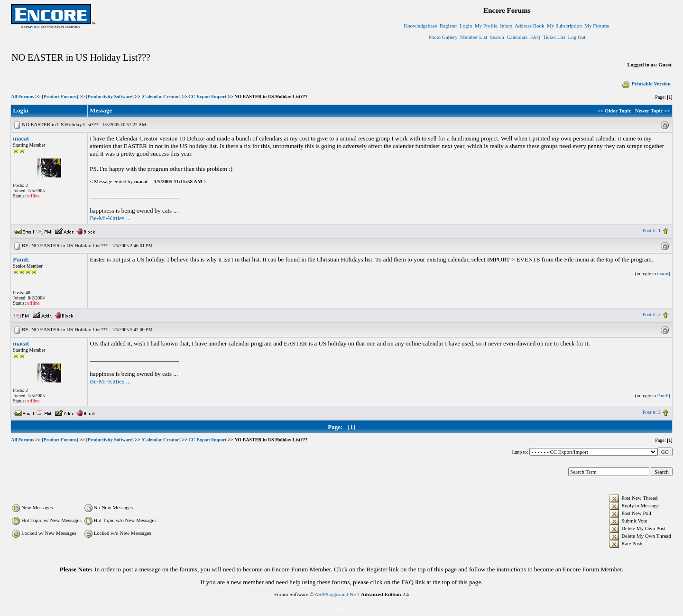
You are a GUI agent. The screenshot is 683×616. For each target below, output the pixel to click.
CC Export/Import (207, 97)
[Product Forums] (60, 97)
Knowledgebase (420, 26)
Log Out (577, 37)
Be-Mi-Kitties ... (110, 218)
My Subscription (564, 26)
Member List (474, 37)
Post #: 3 (651, 412)
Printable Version (646, 84)
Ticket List (554, 37)
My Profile (486, 26)
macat (21, 138)
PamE (21, 259)
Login (466, 26)
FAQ (535, 37)
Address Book (530, 26)
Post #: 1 (651, 230)
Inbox (506, 26)
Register (448, 26)
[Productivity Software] (110, 97)
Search (497, 37)
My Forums (597, 26)
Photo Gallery (443, 37)
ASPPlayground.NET (337, 594)
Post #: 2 (651, 314)
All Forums (23, 97)
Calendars (517, 37)
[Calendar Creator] (161, 97)
